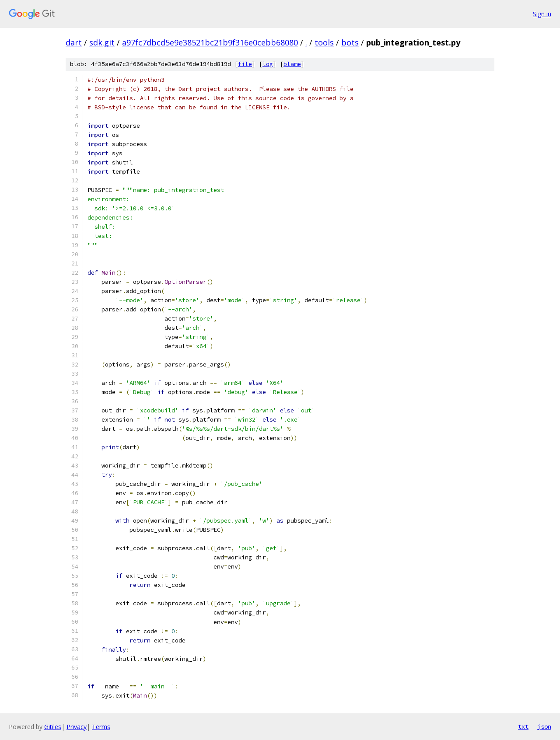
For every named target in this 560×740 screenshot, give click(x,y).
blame (292, 64)
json (544, 726)
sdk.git (102, 42)
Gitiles (53, 727)
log (268, 64)
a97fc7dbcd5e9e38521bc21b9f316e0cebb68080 (210, 42)
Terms (101, 727)
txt (523, 726)
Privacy (77, 727)
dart (74, 42)
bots (350, 42)
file (245, 64)
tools (324, 42)
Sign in (542, 14)
